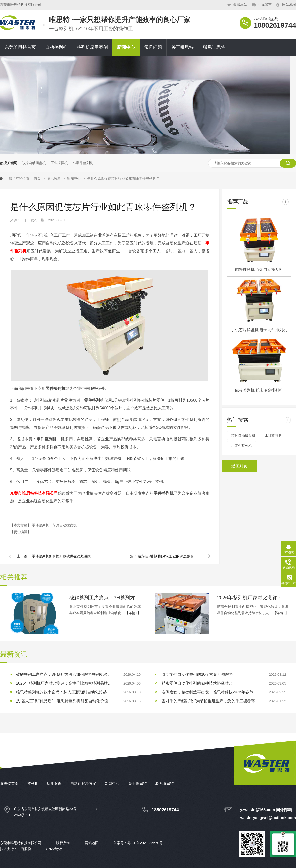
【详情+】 (133, 613)
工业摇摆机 (59, 163)
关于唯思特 (183, 47)
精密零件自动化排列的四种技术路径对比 (197, 683)
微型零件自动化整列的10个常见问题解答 (197, 674)
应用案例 (54, 783)
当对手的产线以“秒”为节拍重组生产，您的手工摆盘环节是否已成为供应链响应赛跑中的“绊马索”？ (211, 701)
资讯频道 (54, 178)
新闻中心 (126, 47)
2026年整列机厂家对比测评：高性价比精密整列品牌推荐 (253, 598)
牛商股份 (24, 849)
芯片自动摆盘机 (34, 163)
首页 (38, 178)
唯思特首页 (9, 783)
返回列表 (239, 466)
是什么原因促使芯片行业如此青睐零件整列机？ (123, 178)
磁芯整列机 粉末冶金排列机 (259, 390)
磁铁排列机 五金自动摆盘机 (259, 269)
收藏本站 (240, 5)
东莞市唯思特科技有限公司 (34, 493)
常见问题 (153, 47)
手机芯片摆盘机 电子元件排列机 (259, 330)
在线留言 (265, 5)
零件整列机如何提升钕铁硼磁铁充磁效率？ (64, 556)
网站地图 (289, 5)
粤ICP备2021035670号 (145, 843)
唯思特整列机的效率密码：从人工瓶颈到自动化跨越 (61, 692)
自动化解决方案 (83, 783)
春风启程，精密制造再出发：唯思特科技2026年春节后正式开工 (211, 692)
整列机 (33, 783)
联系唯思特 (214, 47)
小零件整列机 (83, 163)
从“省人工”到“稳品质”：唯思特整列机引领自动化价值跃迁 (65, 701)
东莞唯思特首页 (20, 47)
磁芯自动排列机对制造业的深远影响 (166, 556)
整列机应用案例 (92, 47)
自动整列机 (56, 47)
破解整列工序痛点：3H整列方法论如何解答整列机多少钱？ (105, 598)
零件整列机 (41, 525)
